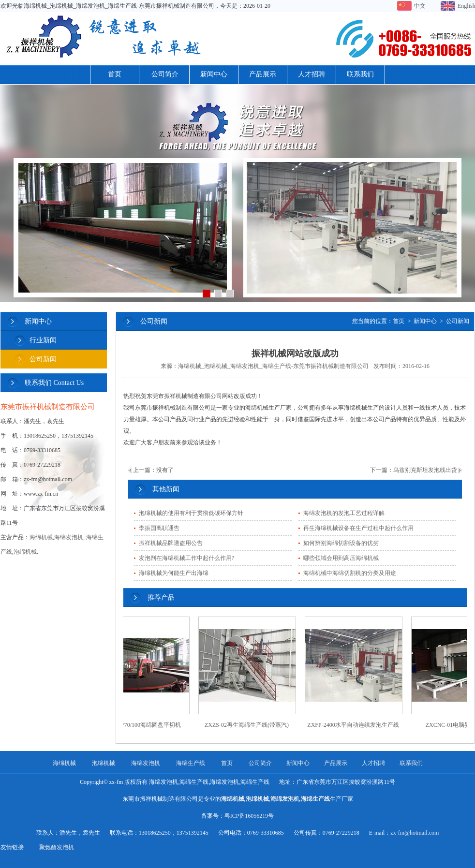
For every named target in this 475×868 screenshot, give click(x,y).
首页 (115, 74)
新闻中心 (214, 74)
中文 (420, 6)
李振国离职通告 (159, 528)
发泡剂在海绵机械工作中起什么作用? (186, 558)
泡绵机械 (25, 552)
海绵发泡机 (69, 537)
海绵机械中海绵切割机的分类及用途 (350, 573)
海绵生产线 (191, 763)
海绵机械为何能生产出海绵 (174, 573)
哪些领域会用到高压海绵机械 (341, 558)
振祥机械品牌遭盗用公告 (171, 543)
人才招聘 (312, 74)
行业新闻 (43, 340)
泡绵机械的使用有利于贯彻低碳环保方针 (191, 513)
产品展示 (263, 74)
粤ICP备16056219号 (249, 816)
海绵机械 (41, 537)
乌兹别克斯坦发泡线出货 (425, 470)
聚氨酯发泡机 (57, 847)
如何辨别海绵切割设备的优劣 (341, 543)
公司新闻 (43, 359)
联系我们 (360, 74)
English (466, 6)
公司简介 (165, 74)
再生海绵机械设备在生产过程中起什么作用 (358, 528)
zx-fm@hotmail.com (415, 833)
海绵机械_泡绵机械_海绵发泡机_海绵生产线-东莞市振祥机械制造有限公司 (273, 366)
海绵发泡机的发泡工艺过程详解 (344, 513)
